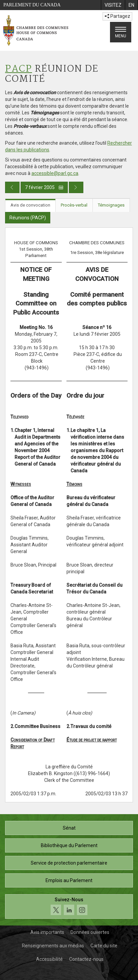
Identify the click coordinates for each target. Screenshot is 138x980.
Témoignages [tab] (111, 205)
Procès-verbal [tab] (74, 205)
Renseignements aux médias (53, 946)
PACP (19, 69)
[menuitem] (113, 5)
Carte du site (104, 946)
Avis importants (47, 932)
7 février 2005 (44, 187)
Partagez (117, 16)
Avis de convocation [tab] (30, 205)
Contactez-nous (86, 959)
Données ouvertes (90, 932)
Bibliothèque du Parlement (69, 845)
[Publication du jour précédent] (12, 187)
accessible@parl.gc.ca (55, 173)
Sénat (69, 828)
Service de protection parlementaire (69, 863)
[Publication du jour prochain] (76, 187)
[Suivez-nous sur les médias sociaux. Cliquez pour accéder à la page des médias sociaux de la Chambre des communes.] (69, 906)
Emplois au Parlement (69, 880)
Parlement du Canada (32, 5)
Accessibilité (49, 959)
